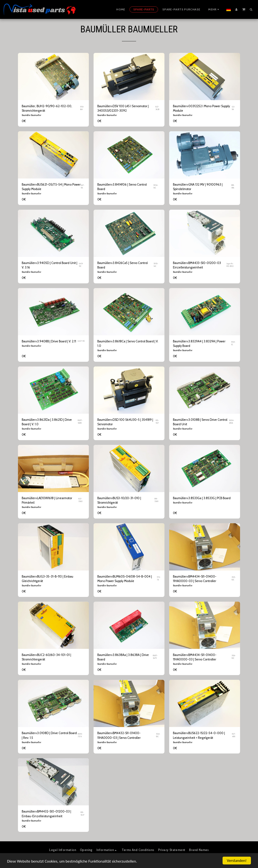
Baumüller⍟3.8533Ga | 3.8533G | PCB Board (202, 498)
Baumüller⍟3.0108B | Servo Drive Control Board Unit (200, 422)
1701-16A (82, 108)
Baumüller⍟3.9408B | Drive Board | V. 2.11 (49, 341)
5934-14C (156, 187)
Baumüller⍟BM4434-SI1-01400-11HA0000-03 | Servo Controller (195, 579)
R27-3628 (157, 108)
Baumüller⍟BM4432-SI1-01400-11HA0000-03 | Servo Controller (119, 735)
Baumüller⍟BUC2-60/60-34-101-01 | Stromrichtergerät (46, 657)
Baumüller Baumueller (31, 115)
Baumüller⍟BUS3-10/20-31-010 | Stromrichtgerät (119, 500)
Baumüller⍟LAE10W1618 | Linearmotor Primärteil (47, 500)
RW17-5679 (155, 657)
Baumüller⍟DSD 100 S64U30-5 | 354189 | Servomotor (125, 422)
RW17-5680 (80, 422)
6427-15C (81, 341)
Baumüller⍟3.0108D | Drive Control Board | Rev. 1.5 (49, 735)
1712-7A (159, 579)
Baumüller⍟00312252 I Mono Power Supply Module (201, 108)
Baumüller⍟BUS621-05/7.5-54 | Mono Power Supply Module (51, 187)
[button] (244, 9)
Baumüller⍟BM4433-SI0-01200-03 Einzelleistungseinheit (197, 265)
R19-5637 (82, 814)
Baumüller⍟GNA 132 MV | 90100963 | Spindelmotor (198, 187)
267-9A (83, 187)
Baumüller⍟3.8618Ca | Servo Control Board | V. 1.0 (128, 344)
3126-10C (234, 657)
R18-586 (233, 187)
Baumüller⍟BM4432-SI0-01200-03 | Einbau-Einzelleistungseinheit (46, 814)
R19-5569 (156, 500)
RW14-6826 (232, 422)
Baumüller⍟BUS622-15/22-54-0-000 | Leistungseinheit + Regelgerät (199, 735)
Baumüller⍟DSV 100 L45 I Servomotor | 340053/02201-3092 (123, 108)
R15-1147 (157, 422)
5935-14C (156, 265)
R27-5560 (80, 500)
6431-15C (81, 265)
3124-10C (158, 735)
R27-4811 (234, 735)
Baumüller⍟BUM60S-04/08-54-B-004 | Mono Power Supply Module (125, 579)
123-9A (233, 108)
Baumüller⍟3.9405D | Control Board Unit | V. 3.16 (49, 265)
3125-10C (234, 579)
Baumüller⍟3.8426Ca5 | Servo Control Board (123, 265)
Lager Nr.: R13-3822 (230, 265)
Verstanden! (237, 861)
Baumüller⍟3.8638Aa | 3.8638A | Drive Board (123, 657)
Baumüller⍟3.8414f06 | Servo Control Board (122, 187)
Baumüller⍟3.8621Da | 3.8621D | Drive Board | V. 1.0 (47, 422)
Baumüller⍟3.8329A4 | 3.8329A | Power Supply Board (199, 344)
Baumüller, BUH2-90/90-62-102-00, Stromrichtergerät (47, 108)
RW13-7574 (80, 735)
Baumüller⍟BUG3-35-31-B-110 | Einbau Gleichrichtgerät (47, 579)
